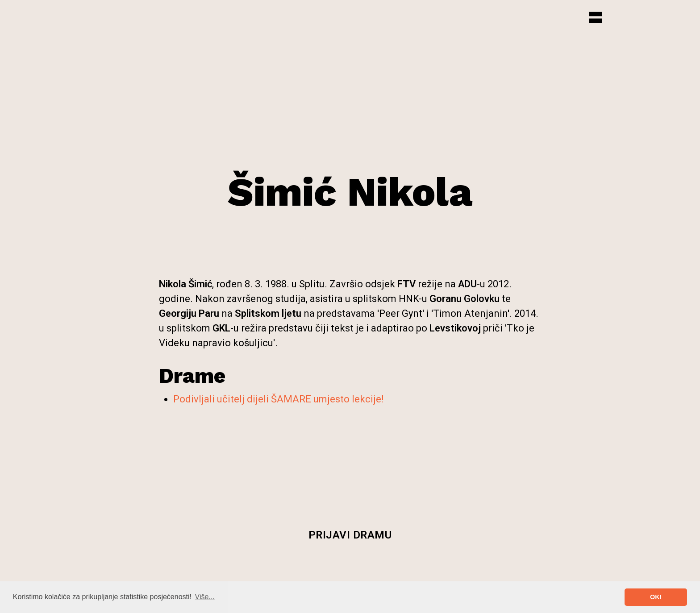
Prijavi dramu (350, 535)
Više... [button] (205, 597)
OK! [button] (656, 597)
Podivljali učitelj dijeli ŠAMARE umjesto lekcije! (279, 399)
